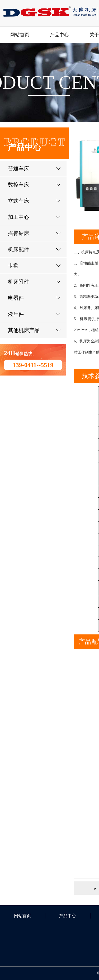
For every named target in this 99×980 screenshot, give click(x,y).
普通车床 (18, 169)
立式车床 (18, 201)
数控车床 (18, 185)
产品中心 (59, 35)
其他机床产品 (24, 330)
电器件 (16, 298)
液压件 (16, 314)
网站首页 (20, 35)
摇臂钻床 (18, 233)
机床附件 (18, 282)
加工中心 (18, 217)
